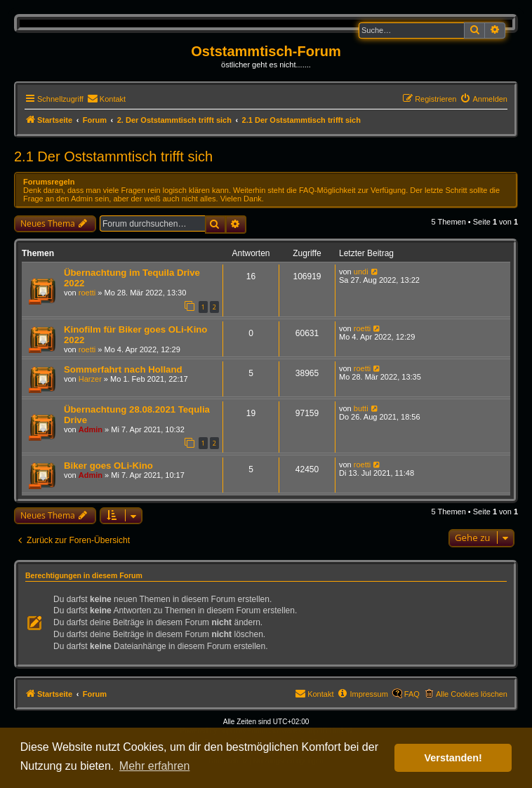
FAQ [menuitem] (412, 694)
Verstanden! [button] (453, 758)
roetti (87, 293)
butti (361, 408)
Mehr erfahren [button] (155, 766)
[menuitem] (106, 99)
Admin (91, 429)
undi (361, 272)
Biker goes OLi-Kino (108, 466)
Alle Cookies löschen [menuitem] (472, 694)
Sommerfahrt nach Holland (123, 369)
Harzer (90, 379)
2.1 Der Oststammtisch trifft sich (113, 156)
